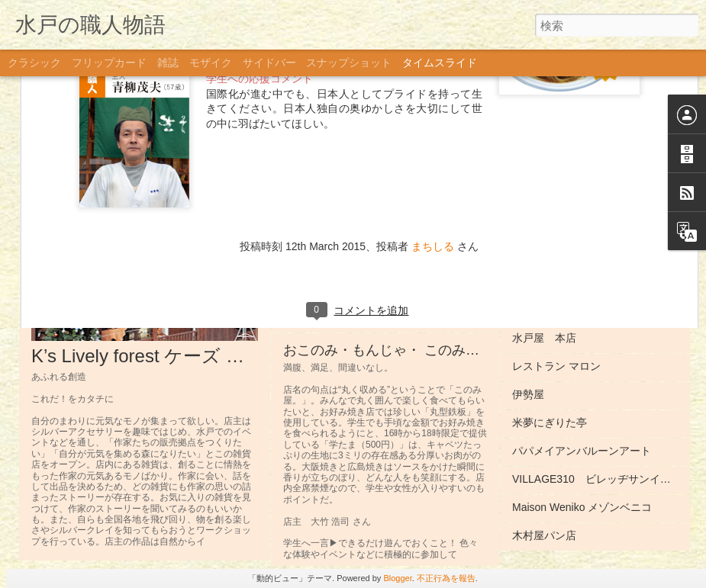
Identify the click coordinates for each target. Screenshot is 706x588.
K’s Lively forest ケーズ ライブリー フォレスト (226, 356)
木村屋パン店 (544, 535)
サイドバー (269, 63)
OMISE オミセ (547, 253)
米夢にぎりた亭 (550, 423)
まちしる (433, 87)
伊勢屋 (528, 394)
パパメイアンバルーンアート (582, 451)
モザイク (211, 63)
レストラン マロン (556, 366)
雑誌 (168, 63)
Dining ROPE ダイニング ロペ (590, 310)
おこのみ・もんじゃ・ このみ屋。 (388, 350)
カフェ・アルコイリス (566, 225)
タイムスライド (440, 63)
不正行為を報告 (446, 578)
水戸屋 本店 (544, 338)
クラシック (34, 63)
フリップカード (109, 63)
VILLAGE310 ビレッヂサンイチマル (602, 479)
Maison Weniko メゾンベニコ (582, 507)
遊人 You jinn (543, 197)
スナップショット (349, 63)
